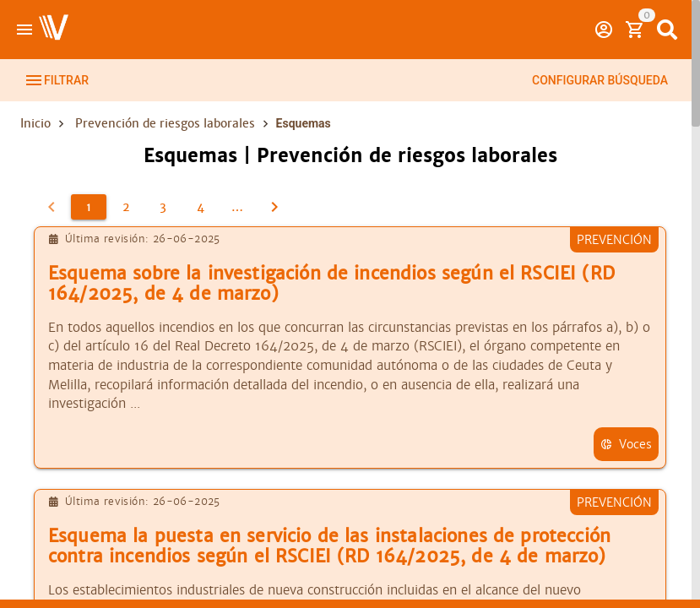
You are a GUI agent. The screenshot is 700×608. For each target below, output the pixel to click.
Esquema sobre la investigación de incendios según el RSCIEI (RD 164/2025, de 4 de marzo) (331, 284)
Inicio (35, 123)
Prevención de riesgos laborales (165, 123)
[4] (200, 207)
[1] (89, 207)
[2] (126, 207)
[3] (163, 207)
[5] (237, 207)
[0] (52, 207)
